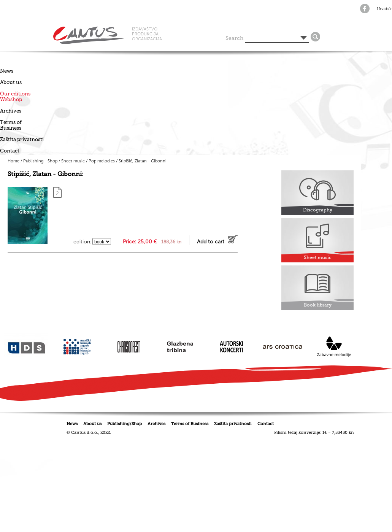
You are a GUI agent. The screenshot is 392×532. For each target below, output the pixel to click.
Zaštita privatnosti (22, 139)
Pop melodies (102, 161)
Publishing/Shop (125, 424)
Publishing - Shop (40, 161)
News (7, 71)
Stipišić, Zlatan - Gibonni (143, 161)
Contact (10, 151)
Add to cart (211, 242)
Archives (11, 111)
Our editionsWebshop (15, 97)
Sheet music (73, 161)
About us (11, 82)
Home (13, 161)
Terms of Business (11, 125)
